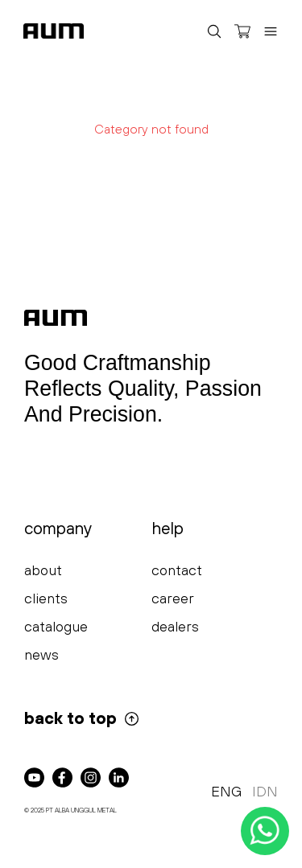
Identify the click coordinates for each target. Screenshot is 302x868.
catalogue (56, 626)
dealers (175, 626)
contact (177, 570)
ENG (226, 791)
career (173, 598)
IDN (265, 791)
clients (46, 598)
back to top (82, 718)
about (43, 570)
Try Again (151, 167)
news (41, 654)
